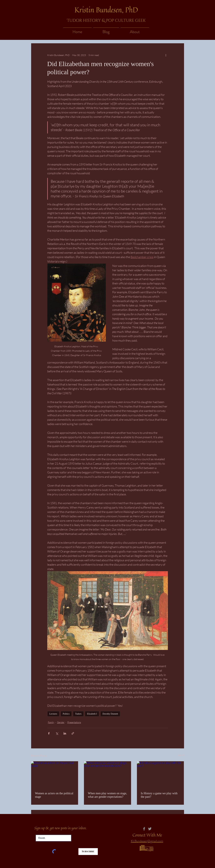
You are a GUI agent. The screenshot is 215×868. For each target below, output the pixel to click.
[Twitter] (150, 829)
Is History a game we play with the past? (159, 795)
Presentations (74, 722)
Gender (61, 722)
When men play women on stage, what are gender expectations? (107, 795)
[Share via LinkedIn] (65, 733)
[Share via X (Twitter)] (57, 733)
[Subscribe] (88, 852)
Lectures (53, 714)
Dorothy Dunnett (110, 714)
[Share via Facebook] (49, 733)
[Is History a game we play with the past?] (160, 774)
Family (51, 722)
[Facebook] (144, 829)
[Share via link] (73, 733)
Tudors (78, 714)
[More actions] (166, 55)
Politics (66, 714)
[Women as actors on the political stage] (55, 774)
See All (181, 755)
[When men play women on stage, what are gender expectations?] (107, 774)
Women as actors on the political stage (54, 795)
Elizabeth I (92, 714)
